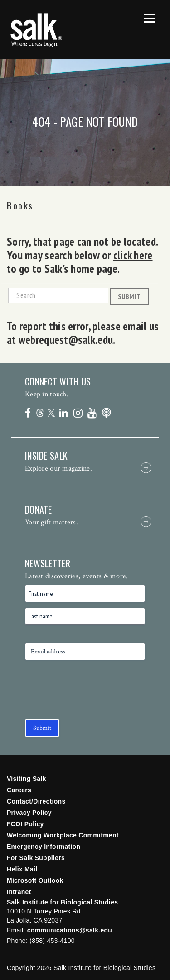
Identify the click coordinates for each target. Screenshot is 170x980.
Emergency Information (44, 847)
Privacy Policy (29, 813)
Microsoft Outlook (35, 880)
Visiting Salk (27, 779)
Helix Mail (22, 869)
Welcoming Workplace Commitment (63, 835)
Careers (19, 790)
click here (133, 255)
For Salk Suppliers (36, 858)
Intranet (19, 892)
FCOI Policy (25, 824)
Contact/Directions (36, 801)
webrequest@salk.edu (66, 340)
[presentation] (94, 696)
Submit (129, 296)
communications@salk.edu (70, 930)
